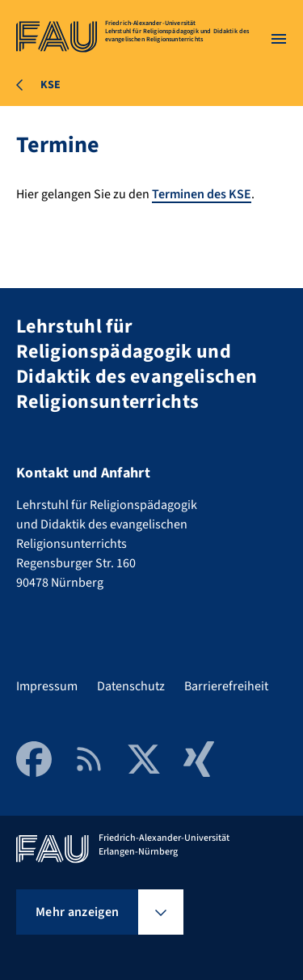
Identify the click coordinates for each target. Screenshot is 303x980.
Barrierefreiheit (226, 686)
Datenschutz (131, 686)
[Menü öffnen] (279, 39)
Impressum (47, 686)
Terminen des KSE (202, 194)
